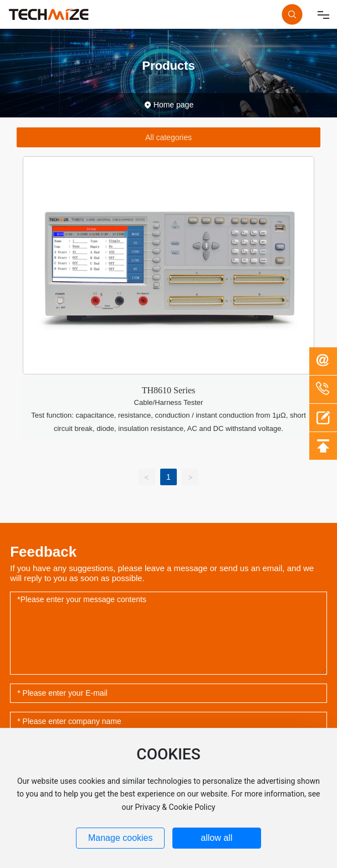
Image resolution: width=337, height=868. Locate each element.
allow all (216, 838)
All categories (168, 137)
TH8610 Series (168, 390)
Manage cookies (121, 838)
